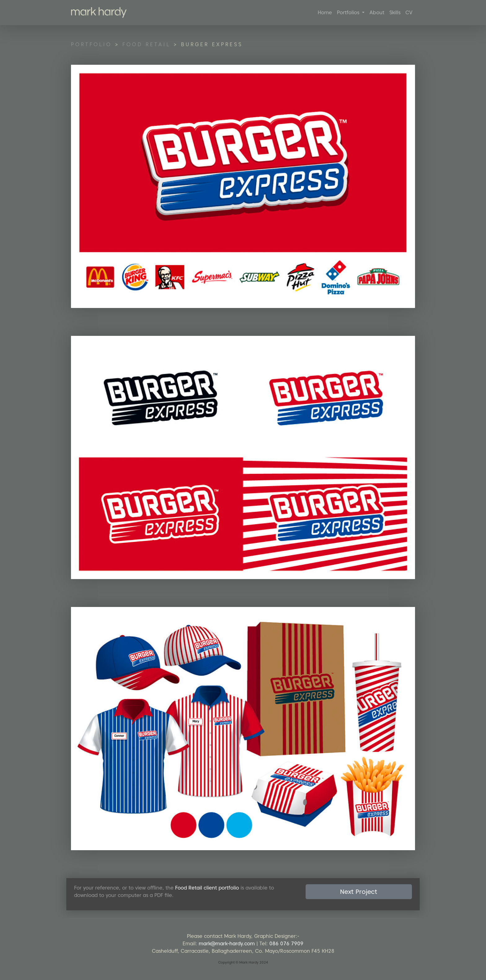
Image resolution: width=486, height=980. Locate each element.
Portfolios (349, 13)
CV (409, 13)
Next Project (359, 892)
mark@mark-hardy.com (227, 944)
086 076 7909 (286, 944)
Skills (395, 13)
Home (325, 13)
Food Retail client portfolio (207, 888)
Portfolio (91, 44)
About (377, 13)
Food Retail (146, 44)
